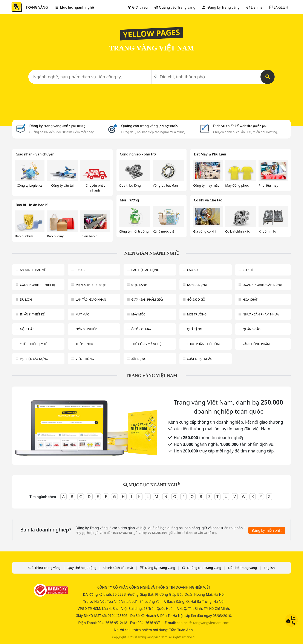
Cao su (192, 270)
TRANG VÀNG (37, 7)
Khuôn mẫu (267, 231)
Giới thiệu (138, 7)
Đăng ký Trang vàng (221, 7)
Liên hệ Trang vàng (243, 568)
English (269, 568)
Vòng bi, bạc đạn (165, 185)
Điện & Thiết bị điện (91, 285)
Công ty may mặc (206, 185)
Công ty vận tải (62, 185)
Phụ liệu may (268, 185)
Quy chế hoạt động (82, 568)
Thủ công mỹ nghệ (146, 344)
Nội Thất (27, 329)
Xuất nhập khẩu (200, 359)
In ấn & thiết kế (32, 314)
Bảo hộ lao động (145, 270)
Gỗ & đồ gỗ (196, 299)
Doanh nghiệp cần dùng (262, 285)
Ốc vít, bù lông (130, 185)
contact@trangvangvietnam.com (203, 623)
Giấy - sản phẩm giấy (147, 299)
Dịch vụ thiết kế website (240, 126)
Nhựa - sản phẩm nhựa (261, 314)
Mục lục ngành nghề (74, 7)
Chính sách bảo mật (118, 568)
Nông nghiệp (86, 329)
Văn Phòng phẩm (256, 344)
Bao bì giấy (55, 236)
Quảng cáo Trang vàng (175, 7)
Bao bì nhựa (24, 236)
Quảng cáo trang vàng (149, 126)
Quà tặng (194, 329)
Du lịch (26, 299)
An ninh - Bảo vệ (33, 270)
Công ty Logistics (30, 185)
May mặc (82, 314)
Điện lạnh (139, 285)
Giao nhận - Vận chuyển (35, 154)
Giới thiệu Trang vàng (44, 568)
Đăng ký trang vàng (57, 126)
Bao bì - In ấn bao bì (32, 205)
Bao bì (81, 270)
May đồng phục (237, 185)
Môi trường (197, 314)
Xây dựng (139, 359)
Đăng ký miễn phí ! (267, 530)
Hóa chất (250, 299)
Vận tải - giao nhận (91, 299)
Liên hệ (255, 7)
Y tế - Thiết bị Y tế (34, 344)
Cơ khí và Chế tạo (208, 200)
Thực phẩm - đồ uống (204, 344)
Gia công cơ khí (204, 231)
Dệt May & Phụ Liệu (210, 154)
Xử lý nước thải (164, 231)
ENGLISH (279, 7)
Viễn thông (85, 359)
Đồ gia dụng (197, 285)
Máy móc (138, 314)
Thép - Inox (84, 344)
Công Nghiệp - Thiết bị (38, 285)
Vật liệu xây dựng (34, 359)
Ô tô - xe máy (141, 329)
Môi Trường (129, 200)
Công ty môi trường (134, 231)
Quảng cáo (252, 329)
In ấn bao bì (89, 236)
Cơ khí (248, 270)
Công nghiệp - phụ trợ (138, 154)
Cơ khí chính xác (237, 231)
